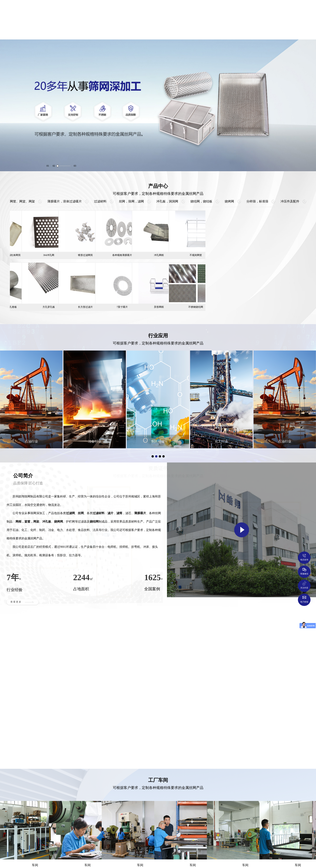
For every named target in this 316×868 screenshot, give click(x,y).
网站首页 (28, 33)
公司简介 (65, 33)
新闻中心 (251, 33)
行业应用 (139, 33)
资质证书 (177, 33)
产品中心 (102, 33)
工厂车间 (214, 33)
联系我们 (288, 33)
